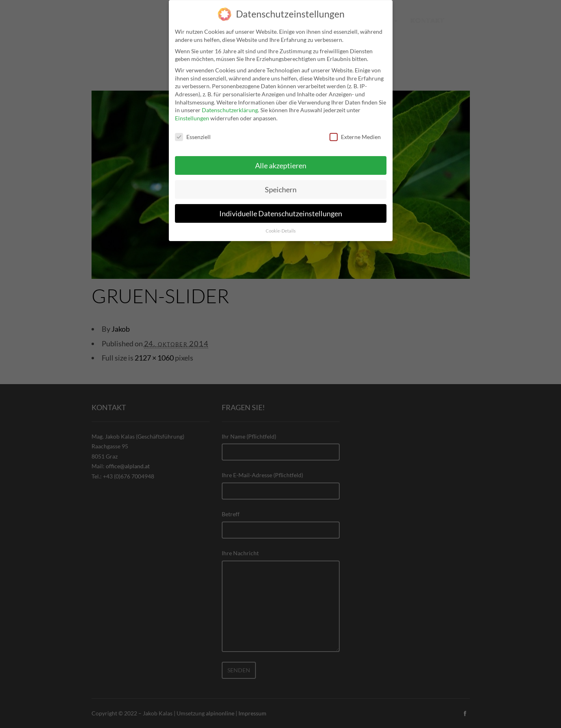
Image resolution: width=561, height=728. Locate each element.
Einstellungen (192, 112)
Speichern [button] (281, 184)
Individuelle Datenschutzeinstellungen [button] (281, 208)
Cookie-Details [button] (281, 225)
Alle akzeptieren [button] (281, 160)
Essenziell (193, 131)
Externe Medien (355, 131)
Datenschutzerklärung (230, 104)
